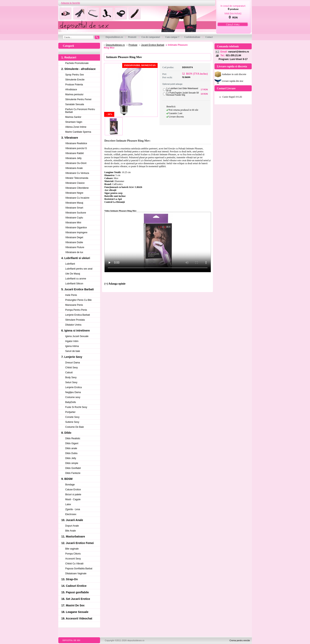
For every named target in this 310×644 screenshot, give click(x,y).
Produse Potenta (74, 85)
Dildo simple (72, 463)
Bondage (70, 485)
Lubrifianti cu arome (76, 279)
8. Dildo (66, 433)
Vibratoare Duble (74, 242)
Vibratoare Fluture (75, 247)
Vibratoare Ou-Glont (76, 163)
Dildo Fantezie (73, 473)
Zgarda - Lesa (73, 509)
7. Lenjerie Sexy (72, 357)
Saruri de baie (73, 351)
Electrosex (71, 514)
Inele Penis (71, 295)
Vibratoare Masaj (74, 203)
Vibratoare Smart (74, 208)
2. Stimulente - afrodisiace (78, 69)
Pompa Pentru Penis (76, 310)
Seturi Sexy (71, 382)
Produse (133, 45)
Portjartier (70, 412)
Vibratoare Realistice (76, 143)
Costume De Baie (75, 427)
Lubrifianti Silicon (74, 284)
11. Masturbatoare (73, 536)
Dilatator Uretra (73, 325)
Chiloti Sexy (71, 368)
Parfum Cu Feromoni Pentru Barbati (80, 111)
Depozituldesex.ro (115, 45)
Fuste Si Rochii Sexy (76, 407)
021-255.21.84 (233, 55)
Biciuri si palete (73, 494)
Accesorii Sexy (73, 559)
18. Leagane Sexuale (75, 612)
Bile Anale (70, 531)
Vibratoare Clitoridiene (77, 188)
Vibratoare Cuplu (74, 218)
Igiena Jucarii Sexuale (77, 336)
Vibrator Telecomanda (77, 178)
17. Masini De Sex (73, 605)
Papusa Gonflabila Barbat (79, 569)
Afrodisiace (71, 90)
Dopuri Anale (72, 526)
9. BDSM (67, 479)
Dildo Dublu (71, 453)
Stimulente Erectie (75, 80)
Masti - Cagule (73, 499)
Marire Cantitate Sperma (78, 132)
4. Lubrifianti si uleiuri (76, 258)
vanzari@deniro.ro (239, 52)
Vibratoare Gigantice (76, 228)
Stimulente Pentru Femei (78, 99)
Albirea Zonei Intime (76, 127)
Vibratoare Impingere (76, 232)
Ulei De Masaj (73, 274)
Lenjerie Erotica (73, 387)
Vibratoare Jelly (73, 158)
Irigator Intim (72, 341)
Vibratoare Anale (74, 168)
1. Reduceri (69, 57)
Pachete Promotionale (77, 63)
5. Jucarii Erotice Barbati (77, 289)
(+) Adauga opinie (115, 284)
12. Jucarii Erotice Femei (77, 543)
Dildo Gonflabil (73, 468)
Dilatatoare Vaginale (76, 574)
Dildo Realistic (73, 438)
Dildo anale (71, 448)
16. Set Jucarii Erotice (76, 599)
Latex (68, 504)
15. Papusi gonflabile (75, 592)
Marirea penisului (74, 94)
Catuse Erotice (73, 490)
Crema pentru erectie (240, 640)
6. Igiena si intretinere (76, 331)
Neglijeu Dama (73, 392)
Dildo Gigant (72, 443)
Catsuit (69, 372)
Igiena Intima (72, 346)
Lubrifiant (70, 264)
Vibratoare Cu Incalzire (77, 198)
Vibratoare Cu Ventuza (77, 173)
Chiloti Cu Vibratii (74, 564)
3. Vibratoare (70, 138)
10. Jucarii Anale (72, 520)
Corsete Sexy (72, 417)
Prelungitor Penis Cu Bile (78, 300)
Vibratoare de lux (74, 252)
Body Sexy (71, 377)
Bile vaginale (72, 549)
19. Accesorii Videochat (77, 618)
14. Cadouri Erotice (74, 586)
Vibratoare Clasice (75, 183)
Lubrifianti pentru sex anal (79, 269)
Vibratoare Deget (74, 237)
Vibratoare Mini (73, 223)
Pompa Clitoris (73, 554)
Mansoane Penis (74, 305)
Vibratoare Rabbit (74, 153)
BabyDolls (71, 402)
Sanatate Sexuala (75, 104)
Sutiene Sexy (72, 422)
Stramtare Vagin (74, 122)
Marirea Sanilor (73, 117)
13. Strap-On (69, 579)
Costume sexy (73, 397)
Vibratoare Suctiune (76, 213)
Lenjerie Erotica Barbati (78, 315)
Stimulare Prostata (75, 320)
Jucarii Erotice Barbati (153, 45)
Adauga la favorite (70, 3)
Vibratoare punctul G (76, 148)
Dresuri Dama (73, 363)
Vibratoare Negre (74, 193)
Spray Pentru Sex (75, 75)
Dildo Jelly (71, 458)
